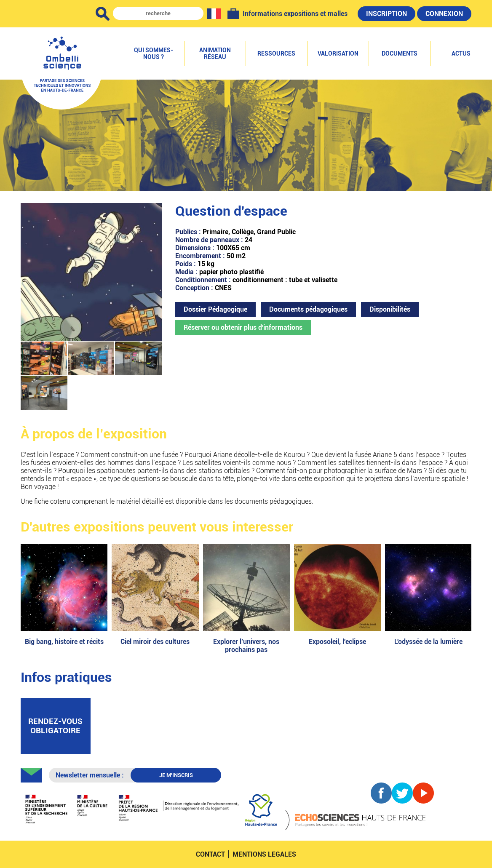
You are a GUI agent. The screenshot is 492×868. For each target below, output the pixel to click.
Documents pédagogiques (308, 309)
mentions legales (264, 854)
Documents (400, 53)
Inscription (386, 14)
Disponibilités (390, 309)
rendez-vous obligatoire (55, 726)
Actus (461, 53)
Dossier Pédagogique (215, 309)
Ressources (276, 53)
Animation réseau (215, 53)
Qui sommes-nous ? (154, 53)
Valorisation (338, 53)
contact (210, 854)
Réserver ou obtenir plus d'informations (243, 327)
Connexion (444, 14)
